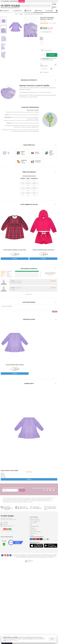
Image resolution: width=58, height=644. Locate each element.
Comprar (52, 55)
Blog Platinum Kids (34, 526)
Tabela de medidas (46, 50)
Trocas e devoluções (35, 521)
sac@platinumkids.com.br (8, 526)
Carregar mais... (29, 294)
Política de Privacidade (35, 532)
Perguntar (55, 312)
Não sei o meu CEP (44, 67)
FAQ (31, 525)
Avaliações (32, 528)
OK (22, 490)
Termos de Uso (33, 530)
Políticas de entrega (35, 519)
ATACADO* (22, 1)
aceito (52, 639)
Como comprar (33, 523)
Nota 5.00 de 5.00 (50, 273)
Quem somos (33, 533)
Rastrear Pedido (14, 1)
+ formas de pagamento (46, 32)
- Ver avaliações (48, 23)
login (55, 4)
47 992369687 (5, 522)
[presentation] (2, 234)
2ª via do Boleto (5, 1)
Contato (32, 535)
